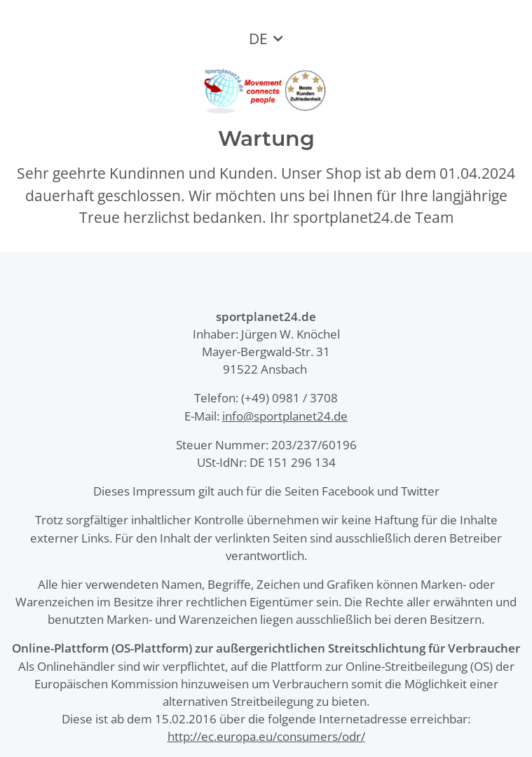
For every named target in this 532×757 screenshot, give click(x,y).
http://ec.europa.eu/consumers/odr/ (266, 736)
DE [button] (258, 39)
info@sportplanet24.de (285, 416)
